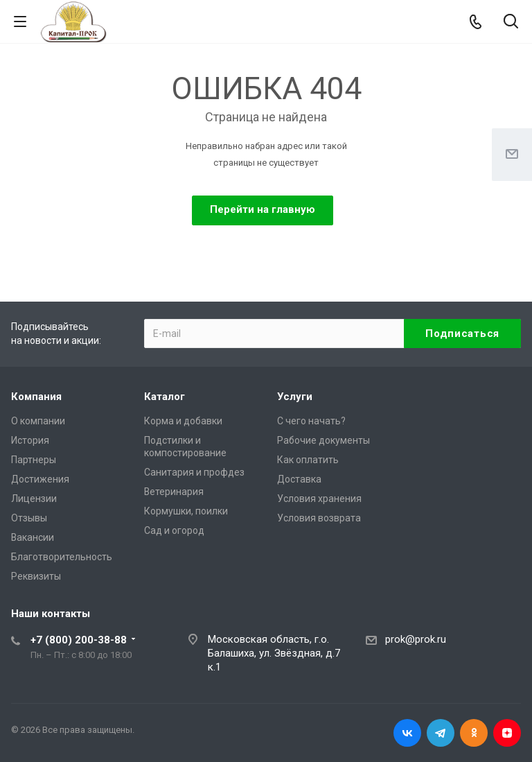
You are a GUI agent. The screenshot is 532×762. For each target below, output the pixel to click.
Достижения (40, 479)
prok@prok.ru (416, 639)
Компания (36, 397)
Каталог (165, 397)
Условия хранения (319, 499)
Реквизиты (36, 576)
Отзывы (29, 518)
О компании (38, 421)
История (30, 440)
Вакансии (33, 537)
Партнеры (34, 460)
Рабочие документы (323, 440)
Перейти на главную (263, 209)
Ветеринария (174, 492)
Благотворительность (62, 557)
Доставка (299, 479)
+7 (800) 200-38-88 (79, 640)
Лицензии (34, 499)
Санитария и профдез (194, 472)
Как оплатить (308, 460)
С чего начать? (311, 421)
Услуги (295, 397)
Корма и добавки (183, 421)
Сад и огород (174, 530)
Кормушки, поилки (186, 511)
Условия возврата (319, 518)
